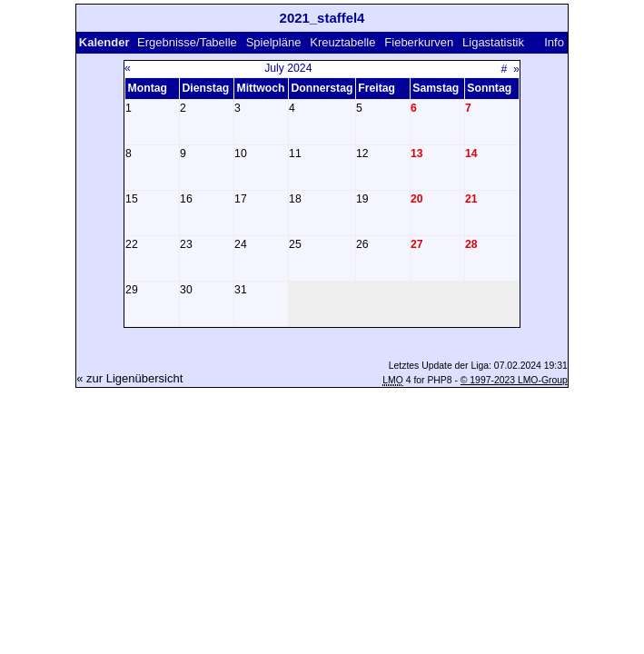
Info (554, 42)
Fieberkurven (419, 42)
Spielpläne (274, 42)
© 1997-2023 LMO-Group (514, 380)
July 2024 (288, 68)
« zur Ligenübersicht (129, 378)
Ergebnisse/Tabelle (187, 42)
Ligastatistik (493, 42)
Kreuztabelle (342, 42)
